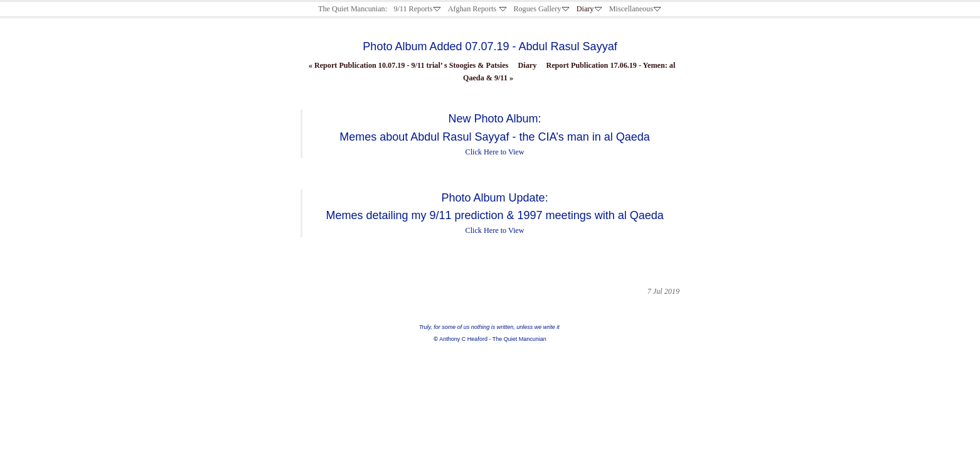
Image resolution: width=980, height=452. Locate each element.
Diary (528, 65)
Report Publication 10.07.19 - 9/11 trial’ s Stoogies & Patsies (409, 65)
